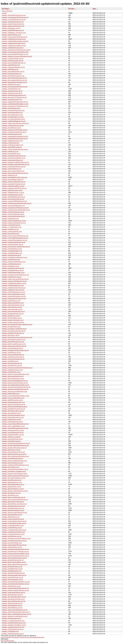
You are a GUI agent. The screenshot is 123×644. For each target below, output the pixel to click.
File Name (5, 9)
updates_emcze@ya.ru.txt (10, 467)
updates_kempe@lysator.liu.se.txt (13, 342)
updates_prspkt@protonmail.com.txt (14, 156)
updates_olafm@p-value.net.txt (12, 190)
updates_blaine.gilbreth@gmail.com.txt (15, 564)
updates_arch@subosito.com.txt (12, 580)
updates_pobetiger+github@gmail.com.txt (16, 164)
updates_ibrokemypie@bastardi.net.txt (14, 407)
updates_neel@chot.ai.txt (10, 219)
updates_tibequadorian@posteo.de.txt (14, 82)
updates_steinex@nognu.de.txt (12, 93)
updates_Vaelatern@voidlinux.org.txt (14, 625)
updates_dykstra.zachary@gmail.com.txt (15, 476)
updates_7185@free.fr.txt (10, 631)
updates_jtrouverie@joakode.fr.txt (13, 355)
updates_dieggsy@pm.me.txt (11, 487)
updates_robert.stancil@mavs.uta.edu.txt (15, 123)
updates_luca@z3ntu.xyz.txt (11, 301)
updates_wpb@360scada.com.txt (13, 30)
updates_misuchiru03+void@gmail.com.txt (16, 247)
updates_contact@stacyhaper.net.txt (14, 523)
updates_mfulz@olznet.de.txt (11, 255)
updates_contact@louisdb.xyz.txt (13, 525)
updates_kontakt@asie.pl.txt (11, 327)
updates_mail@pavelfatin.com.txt (13, 285)
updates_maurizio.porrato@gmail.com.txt (15, 275)
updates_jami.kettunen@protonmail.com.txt (16, 387)
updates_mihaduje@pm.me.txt (12, 249)
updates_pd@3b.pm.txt (9, 175)
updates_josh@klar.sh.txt (10, 361)
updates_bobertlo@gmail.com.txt (13, 560)
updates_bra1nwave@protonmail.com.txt (15, 556)
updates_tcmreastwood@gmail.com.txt (15, 87)
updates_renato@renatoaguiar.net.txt (14, 132)
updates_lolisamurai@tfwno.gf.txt (13, 303)
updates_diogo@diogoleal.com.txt (13, 484)
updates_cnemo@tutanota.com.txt (13, 534)
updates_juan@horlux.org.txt (11, 352)
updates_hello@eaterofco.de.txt (12, 422)
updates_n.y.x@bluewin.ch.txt (12, 227)
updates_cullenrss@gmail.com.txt (13, 519)
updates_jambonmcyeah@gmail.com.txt (15, 389)
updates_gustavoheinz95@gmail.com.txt (15, 424)
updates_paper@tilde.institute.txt (13, 180)
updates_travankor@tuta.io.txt (12, 74)
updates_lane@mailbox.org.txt (12, 318)
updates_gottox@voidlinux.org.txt (13, 435)
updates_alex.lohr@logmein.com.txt (14, 601)
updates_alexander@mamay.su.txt (13, 599)
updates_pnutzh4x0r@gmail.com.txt (14, 167)
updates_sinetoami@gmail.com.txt (13, 110)
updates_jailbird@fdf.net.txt (11, 394)
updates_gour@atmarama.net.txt (13, 432)
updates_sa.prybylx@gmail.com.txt (13, 119)
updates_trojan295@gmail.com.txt (13, 71)
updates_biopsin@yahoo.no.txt (12, 567)
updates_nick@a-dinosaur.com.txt (13, 212)
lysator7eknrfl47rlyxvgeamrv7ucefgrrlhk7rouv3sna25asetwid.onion (23, 637)
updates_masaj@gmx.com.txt (12, 277)
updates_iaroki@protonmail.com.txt (13, 409)
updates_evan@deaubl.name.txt (13, 458)
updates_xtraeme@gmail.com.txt (13, 22)
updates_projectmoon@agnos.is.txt (13, 158)
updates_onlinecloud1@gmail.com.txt (14, 188)
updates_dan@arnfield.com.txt (12, 515)
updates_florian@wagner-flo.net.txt (13, 452)
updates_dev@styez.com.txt (11, 493)
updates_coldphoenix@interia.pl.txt (13, 532)
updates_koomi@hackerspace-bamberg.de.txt (17, 324)
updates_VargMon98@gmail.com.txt (14, 623)
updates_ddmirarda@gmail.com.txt (13, 506)
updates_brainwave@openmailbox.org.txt (15, 554)
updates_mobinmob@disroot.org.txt (14, 242)
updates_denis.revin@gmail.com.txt (14, 497)
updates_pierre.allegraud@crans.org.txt (15, 173)
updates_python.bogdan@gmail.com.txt (15, 149)
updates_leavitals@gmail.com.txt (13, 314)
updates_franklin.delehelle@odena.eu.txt (15, 445)
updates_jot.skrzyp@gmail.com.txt (13, 359)
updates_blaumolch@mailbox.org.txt (14, 562)
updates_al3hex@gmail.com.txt (12, 603)
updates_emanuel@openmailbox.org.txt (15, 469)
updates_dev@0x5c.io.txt (10, 495)
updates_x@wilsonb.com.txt (11, 28)
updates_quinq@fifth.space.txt (12, 147)
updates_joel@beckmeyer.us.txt (12, 370)
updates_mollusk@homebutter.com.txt (14, 240)
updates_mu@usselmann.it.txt (12, 231)
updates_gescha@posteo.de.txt (12, 439)
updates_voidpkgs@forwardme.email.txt (15, 41)
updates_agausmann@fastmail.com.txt (15, 610)
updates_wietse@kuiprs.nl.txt (11, 35)
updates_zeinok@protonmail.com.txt (14, 15)
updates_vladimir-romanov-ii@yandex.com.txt (17, 56)
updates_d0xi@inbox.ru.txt (11, 517)
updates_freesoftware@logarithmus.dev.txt (16, 443)
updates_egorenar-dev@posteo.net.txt (14, 474)
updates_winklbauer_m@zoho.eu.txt (14, 33)
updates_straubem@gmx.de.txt (12, 91)
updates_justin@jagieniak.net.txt (13, 348)
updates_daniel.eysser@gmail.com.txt (14, 512)
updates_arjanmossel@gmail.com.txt (14, 575)
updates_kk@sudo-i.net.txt (11, 335)
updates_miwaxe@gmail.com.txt (13, 244)
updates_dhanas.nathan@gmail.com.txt (15, 491)
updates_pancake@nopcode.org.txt (14, 184)
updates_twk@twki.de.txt (10, 69)
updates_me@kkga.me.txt (10, 266)
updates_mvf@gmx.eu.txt (10, 229)
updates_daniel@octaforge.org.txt (13, 510)
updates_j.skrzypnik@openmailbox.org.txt (16, 396)
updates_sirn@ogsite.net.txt (11, 108)
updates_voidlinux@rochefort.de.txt (13, 43)
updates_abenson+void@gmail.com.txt (15, 616)
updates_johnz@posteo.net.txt (12, 363)
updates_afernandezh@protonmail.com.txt (16, 612)
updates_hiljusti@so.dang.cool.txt (13, 411)
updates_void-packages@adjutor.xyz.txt (15, 54)
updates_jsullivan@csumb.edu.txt (13, 357)
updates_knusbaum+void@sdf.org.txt (14, 329)
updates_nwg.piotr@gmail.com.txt (13, 199)
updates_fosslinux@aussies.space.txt (14, 448)
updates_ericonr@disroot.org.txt (12, 463)
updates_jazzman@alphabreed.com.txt (15, 381)
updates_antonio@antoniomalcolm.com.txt (16, 582)
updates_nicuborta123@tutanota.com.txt (15, 208)
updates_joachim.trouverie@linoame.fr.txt (15, 374)
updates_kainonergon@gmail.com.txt (14, 346)
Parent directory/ (7, 11)
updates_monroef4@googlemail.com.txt (15, 238)
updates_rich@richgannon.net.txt (13, 126)
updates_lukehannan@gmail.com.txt (14, 299)
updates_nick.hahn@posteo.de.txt (13, 214)
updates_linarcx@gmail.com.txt (12, 309)
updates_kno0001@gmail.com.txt (13, 333)
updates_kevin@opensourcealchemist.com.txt (17, 337)
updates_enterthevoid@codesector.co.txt (15, 465)
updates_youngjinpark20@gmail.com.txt (15, 17)
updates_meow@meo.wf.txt (11, 260)
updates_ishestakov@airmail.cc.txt (13, 402)
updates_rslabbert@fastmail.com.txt (14, 121)
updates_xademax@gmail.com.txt (13, 26)
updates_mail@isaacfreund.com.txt (13, 292)
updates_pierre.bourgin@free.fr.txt (13, 171)
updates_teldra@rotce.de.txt (11, 84)
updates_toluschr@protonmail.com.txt (14, 78)
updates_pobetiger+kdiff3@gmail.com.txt (15, 162)
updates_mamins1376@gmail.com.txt (14, 281)
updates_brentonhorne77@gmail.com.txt (15, 551)
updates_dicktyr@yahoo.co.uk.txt (13, 489)
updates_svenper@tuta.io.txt (11, 89)
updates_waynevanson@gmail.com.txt (15, 37)
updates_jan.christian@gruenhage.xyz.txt (15, 385)
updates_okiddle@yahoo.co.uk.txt (13, 192)
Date (94, 9)
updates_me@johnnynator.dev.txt (13, 268)
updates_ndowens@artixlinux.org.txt (14, 221)
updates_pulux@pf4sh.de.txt (11, 154)
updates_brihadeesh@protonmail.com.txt (15, 549)
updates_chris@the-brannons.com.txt (14, 541)
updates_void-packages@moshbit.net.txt (15, 52)
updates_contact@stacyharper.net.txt (14, 521)
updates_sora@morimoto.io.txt (12, 100)
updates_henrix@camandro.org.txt (13, 415)
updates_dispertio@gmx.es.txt (12, 482)
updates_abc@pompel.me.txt (11, 618)
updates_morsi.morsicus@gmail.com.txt (15, 236)
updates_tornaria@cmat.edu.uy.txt (13, 76)
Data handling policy (7, 641)
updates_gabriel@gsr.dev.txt (11, 441)
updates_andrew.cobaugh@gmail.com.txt (15, 590)
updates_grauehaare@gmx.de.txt (13, 430)
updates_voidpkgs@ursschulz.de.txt (14, 39)
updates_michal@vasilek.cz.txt (12, 253)
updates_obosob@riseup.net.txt (12, 195)
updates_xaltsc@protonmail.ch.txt (13, 24)
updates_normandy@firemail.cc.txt (13, 206)
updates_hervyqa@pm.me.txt (11, 413)
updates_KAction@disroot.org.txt (13, 629)
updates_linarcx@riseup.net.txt (12, 307)
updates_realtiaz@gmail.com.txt (12, 141)
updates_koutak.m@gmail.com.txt (13, 322)
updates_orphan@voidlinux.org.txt (13, 186)
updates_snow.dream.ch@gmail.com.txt (15, 106)
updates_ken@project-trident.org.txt (14, 340)
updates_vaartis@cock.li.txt (11, 65)
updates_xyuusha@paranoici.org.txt (14, 20)
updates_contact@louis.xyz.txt (12, 528)
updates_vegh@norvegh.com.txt (13, 61)
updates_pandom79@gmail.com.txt (13, 182)
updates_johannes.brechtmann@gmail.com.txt (17, 368)
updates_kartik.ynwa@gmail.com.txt (14, 344)
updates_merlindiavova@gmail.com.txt (15, 257)
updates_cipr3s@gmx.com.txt (12, 536)
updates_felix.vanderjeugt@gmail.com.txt (15, 456)
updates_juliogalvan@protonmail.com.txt (15, 350)
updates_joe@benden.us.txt (11, 372)
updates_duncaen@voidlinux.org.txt (14, 478)
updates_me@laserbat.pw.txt (11, 264)
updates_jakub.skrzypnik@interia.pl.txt (14, 391)
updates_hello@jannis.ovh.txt (11, 420)
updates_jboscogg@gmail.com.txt (13, 379)
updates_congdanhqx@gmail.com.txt (14, 530)
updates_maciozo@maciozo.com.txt (14, 296)
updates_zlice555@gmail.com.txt (13, 634)
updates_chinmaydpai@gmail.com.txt (14, 545)
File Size (71, 9)
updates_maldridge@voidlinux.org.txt (14, 283)
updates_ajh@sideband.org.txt (12, 605)
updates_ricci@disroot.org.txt (11, 128)
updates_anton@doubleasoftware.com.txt (16, 584)
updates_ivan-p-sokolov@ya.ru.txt (13, 398)
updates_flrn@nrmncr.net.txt (11, 450)
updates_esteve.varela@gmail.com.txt (14, 461)
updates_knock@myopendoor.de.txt (14, 331)
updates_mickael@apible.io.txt (12, 251)
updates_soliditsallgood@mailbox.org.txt (15, 104)
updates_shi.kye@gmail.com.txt (12, 115)
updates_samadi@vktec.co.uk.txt (13, 117)
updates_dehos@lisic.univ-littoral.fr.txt (14, 504)
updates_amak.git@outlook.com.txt (13, 592)
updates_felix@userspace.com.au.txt (14, 454)
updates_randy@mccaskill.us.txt (12, 145)
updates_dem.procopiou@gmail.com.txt (15, 500)
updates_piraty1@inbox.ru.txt (11, 169)
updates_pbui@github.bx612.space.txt (14, 177)
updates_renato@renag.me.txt (12, 134)
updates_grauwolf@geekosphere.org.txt (15, 428)
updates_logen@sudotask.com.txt (13, 305)
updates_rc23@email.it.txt (10, 143)
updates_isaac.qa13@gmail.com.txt (14, 404)
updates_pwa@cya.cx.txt (10, 151)
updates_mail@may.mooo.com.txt (13, 290)
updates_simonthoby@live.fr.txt (12, 112)
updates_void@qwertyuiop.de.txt (13, 48)
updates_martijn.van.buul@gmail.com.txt (15, 279)
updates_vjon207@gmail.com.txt (13, 59)
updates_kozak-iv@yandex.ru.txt (13, 320)
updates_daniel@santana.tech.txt (13, 508)
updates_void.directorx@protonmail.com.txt (16, 50)
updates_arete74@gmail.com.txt (13, 577)
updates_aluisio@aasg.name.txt (12, 595)
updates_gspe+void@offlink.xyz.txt (13, 426)
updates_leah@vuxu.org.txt (11, 316)
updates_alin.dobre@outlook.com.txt (14, 597)
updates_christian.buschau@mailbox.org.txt (16, 538)
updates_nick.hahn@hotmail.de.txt (13, 216)
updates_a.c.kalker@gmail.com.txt (13, 621)
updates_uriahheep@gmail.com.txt (13, 67)
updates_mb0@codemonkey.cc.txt (13, 272)
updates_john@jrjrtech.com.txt (12, 365)
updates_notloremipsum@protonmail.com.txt (17, 203)
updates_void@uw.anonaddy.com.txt (14, 46)
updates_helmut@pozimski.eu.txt (13, 417)
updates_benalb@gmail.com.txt (12, 569)
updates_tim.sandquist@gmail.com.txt (14, 80)
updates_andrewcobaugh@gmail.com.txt (15, 588)
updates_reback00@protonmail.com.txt (15, 139)
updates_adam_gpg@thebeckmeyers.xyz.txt (16, 614)
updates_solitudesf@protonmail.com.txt (15, 102)
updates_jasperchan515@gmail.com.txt (15, 383)
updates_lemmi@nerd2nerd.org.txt (13, 311)
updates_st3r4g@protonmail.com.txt (14, 95)
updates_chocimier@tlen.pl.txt (12, 543)
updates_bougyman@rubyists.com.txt (14, 558)
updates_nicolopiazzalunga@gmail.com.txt (16, 210)
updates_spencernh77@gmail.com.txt (14, 97)
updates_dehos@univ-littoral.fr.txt (13, 502)
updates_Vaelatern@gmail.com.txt (13, 627)
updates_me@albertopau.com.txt (13, 270)
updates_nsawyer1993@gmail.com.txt (14, 201)
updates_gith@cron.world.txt (11, 437)
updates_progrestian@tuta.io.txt (12, 160)
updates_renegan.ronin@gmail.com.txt (15, 130)
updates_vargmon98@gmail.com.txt (14, 63)
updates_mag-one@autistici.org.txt (13, 294)
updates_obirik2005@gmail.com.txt (13, 197)
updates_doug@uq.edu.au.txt (12, 480)
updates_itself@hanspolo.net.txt (12, 400)
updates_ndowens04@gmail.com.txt (14, 223)
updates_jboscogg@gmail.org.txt (13, 376)
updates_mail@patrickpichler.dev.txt (14, 288)
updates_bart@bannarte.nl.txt (12, 571)
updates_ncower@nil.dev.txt (11, 225)
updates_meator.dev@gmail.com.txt (14, 262)
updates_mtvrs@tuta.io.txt (10, 234)
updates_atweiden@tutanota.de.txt (13, 573)
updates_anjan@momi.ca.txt (11, 586)
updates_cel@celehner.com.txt (12, 547)
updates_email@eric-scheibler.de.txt (14, 471)
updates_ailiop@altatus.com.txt (12, 608)
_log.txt (4, 13)
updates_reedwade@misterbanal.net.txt (15, 136)
